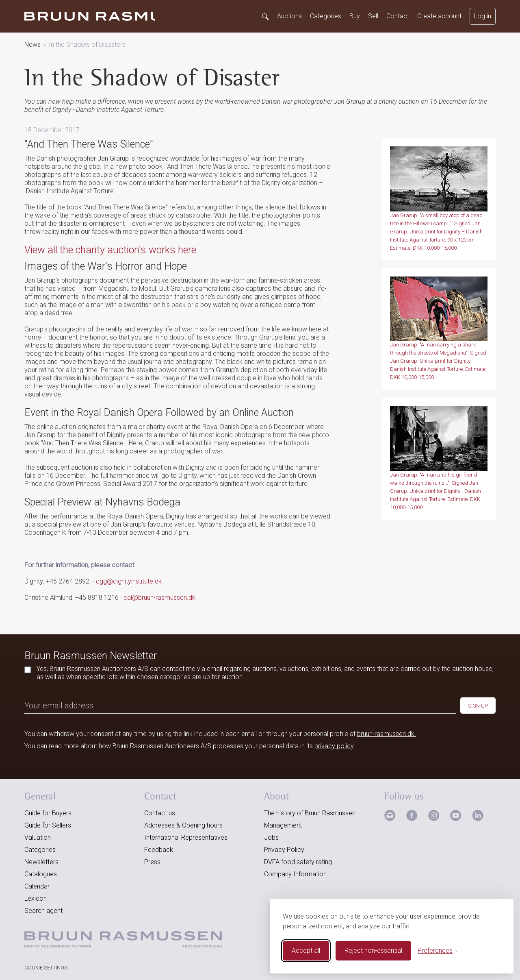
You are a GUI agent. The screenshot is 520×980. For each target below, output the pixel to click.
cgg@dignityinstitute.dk (129, 581)
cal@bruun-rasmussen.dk (159, 598)
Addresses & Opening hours (183, 825)
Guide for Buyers (48, 813)
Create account (439, 16)
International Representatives (186, 837)
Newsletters (41, 862)
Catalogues (41, 874)
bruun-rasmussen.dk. (387, 734)
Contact (398, 16)
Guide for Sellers (48, 825)
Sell (373, 16)
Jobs (271, 837)
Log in (483, 16)
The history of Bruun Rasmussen (310, 813)
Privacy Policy (284, 850)
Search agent (43, 911)
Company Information (295, 874)
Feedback (159, 850)
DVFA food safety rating (298, 862)
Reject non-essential (373, 951)
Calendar (37, 886)
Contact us (160, 813)
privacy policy (334, 746)
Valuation (38, 837)
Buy (355, 16)
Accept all (306, 951)
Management (283, 825)
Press (152, 862)
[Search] (265, 16)
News (32, 45)
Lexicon (36, 898)
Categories (326, 16)
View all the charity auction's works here (110, 250)
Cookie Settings (46, 968)
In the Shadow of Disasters (87, 45)
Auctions (289, 16)
